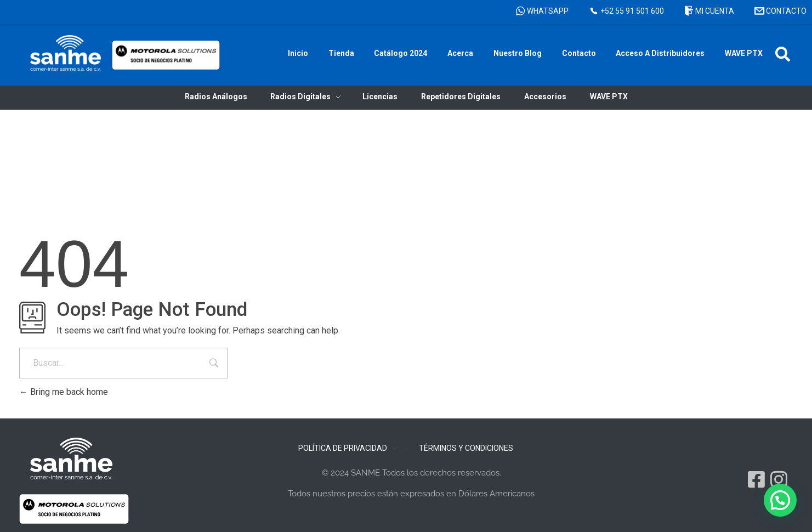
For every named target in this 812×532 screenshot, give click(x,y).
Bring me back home (64, 392)
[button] (783, 54)
